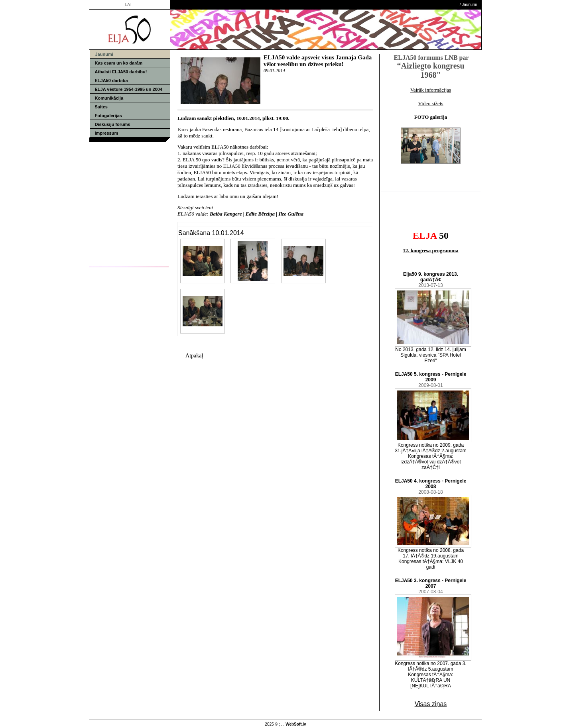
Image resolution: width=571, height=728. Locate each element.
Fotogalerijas (108, 116)
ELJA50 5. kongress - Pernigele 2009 (431, 377)
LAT (129, 5)
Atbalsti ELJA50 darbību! (121, 72)
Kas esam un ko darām (119, 63)
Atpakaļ (194, 356)
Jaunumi (469, 5)
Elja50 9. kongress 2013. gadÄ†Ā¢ (431, 277)
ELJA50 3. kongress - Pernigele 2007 (431, 583)
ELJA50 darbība (111, 80)
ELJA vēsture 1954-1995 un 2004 (129, 89)
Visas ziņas (431, 704)
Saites (101, 107)
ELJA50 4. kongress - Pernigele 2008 (431, 484)
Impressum (107, 133)
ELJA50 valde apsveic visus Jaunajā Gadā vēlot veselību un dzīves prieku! (318, 61)
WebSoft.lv (296, 724)
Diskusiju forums (113, 124)
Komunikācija (109, 98)
